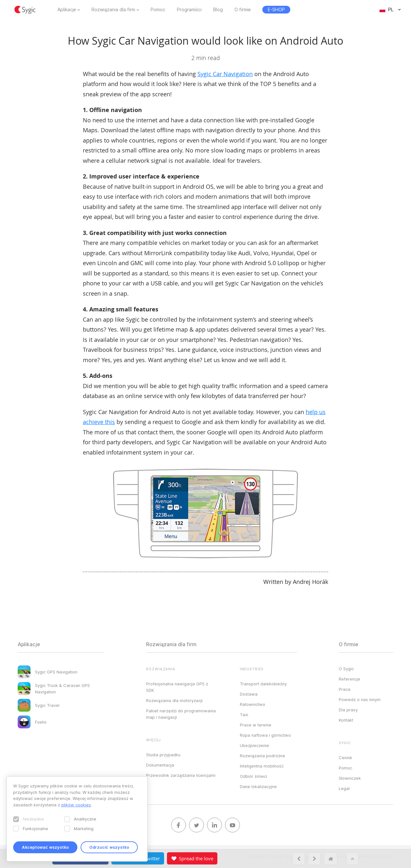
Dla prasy (348, 710)
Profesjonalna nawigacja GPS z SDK (177, 687)
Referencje (350, 679)
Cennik (345, 758)
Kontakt (346, 720)
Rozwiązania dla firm (113, 10)
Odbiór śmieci (254, 776)
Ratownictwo (253, 704)
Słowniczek (350, 778)
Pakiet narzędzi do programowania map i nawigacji (181, 714)
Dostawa (249, 694)
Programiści (189, 10)
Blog (218, 10)
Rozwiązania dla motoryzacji (174, 700)
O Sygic (346, 669)
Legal (344, 788)
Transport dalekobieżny (263, 684)
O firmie (243, 10)
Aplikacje (67, 10)
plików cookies (76, 805)
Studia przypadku (163, 755)
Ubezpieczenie (254, 745)
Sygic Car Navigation (225, 74)
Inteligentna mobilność (262, 766)
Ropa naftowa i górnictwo (265, 735)
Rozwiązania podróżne (262, 756)
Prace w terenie (256, 725)
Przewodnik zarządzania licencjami (181, 775)
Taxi (244, 715)
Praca (345, 689)
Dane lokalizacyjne (258, 786)
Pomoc (158, 10)
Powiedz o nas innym (360, 699)
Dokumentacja (160, 765)
